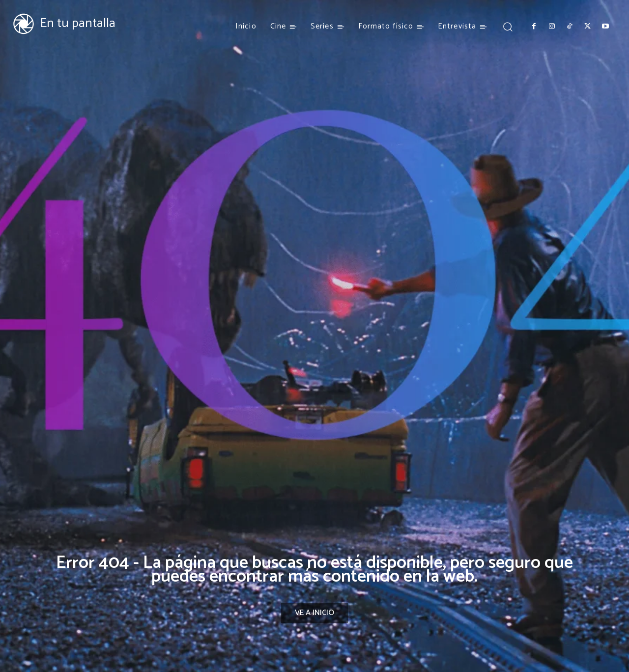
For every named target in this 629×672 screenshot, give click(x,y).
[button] (507, 26)
